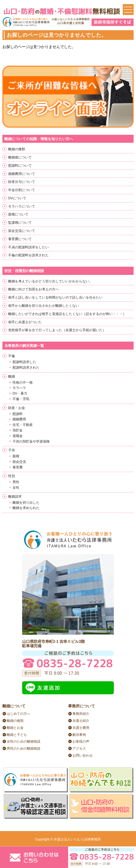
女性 (16, 488)
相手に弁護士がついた (25, 322)
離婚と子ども (17, 735)
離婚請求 (15, 496)
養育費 (18, 467)
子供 (12, 450)
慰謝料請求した (24, 362)
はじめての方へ (19, 714)
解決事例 (79, 735)
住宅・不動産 (23, 425)
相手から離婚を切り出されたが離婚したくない (44, 306)
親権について (18, 214)
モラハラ (19, 388)
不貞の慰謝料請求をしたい (28, 247)
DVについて (17, 198)
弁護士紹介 (81, 721)
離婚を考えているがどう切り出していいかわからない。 (50, 281)
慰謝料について (20, 165)
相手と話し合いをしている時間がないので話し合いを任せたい (55, 297)
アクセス (79, 748)
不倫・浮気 (21, 399)
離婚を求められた (26, 508)
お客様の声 (81, 741)
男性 (16, 482)
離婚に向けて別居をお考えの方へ (33, 289)
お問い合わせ (83, 755)
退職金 (18, 436)
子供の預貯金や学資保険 (31, 441)
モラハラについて (22, 206)
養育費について (20, 239)
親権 (16, 456)
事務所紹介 (81, 714)
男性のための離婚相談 (24, 748)
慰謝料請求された (26, 367)
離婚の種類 (17, 149)
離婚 (12, 376)
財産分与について (22, 182)
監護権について (20, 222)
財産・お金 (17, 408)
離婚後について (20, 157)
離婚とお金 (15, 728)
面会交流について (22, 231)
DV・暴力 (20, 393)
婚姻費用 (19, 419)
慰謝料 (18, 414)
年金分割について (22, 190)
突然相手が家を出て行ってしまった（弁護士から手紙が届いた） (57, 330)
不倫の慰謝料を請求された (28, 255)
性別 (12, 476)
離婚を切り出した (26, 502)
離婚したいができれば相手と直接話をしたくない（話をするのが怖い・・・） (67, 314)
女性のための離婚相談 (24, 741)
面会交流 (19, 462)
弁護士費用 (81, 728)
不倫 (12, 356)
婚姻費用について (22, 174)
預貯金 (18, 430)
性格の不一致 (23, 382)
